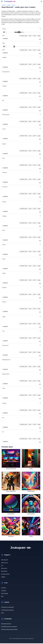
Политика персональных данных (9, 630)
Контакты (4, 588)
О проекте (4, 591)
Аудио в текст (5, 563)
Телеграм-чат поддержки (7, 608)
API (2, 566)
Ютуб (2, 613)
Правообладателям (6, 624)
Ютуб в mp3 (4, 569)
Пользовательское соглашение (9, 627)
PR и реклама (5, 594)
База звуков (4, 572)
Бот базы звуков (5, 575)
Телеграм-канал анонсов (7, 611)
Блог (2, 597)
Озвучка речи (5, 560)
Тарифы (3, 578)
